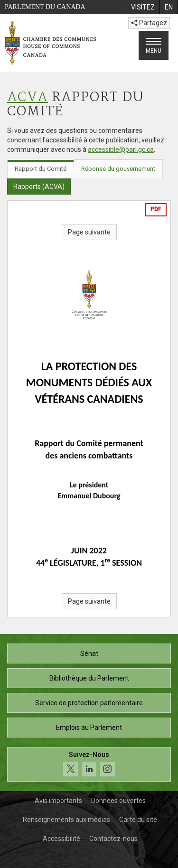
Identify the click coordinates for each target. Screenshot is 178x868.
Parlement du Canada (45, 7)
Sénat (89, 653)
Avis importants (58, 801)
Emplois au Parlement (89, 728)
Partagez (149, 23)
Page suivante (89, 232)
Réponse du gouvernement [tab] (118, 169)
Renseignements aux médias (66, 820)
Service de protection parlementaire (89, 703)
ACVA (28, 98)
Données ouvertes (118, 801)
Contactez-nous (113, 839)
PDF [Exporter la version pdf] (156, 209)
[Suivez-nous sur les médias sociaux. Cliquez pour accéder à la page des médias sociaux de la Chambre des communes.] (89, 764)
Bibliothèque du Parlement (89, 678)
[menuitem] (143, 7)
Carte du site (138, 820)
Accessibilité (61, 839)
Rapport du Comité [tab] (41, 169)
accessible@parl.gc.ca (121, 149)
